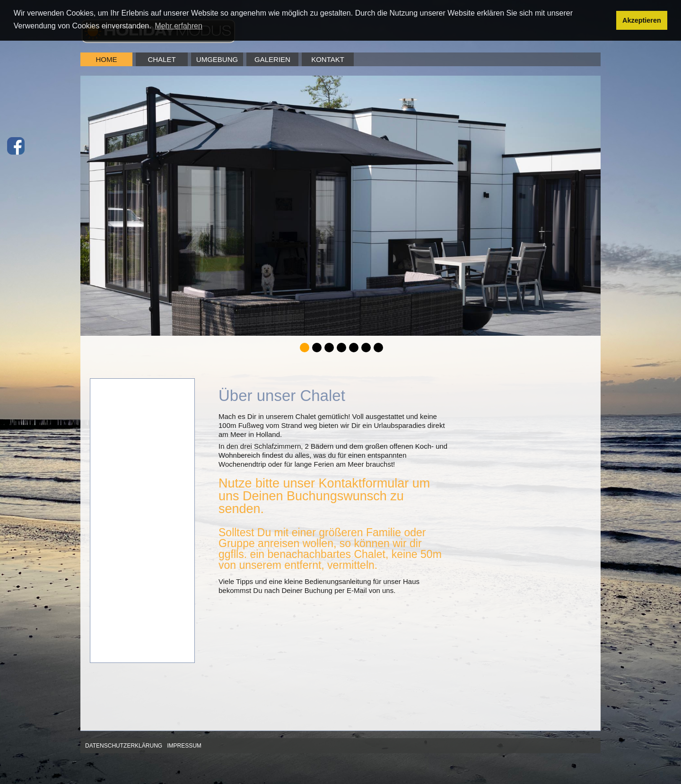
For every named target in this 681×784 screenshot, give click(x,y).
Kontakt (328, 59)
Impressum (184, 746)
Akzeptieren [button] (642, 20)
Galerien (272, 59)
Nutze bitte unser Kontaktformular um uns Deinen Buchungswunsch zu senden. (324, 496)
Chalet (162, 59)
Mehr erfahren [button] (179, 26)
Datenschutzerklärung (124, 746)
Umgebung (217, 59)
